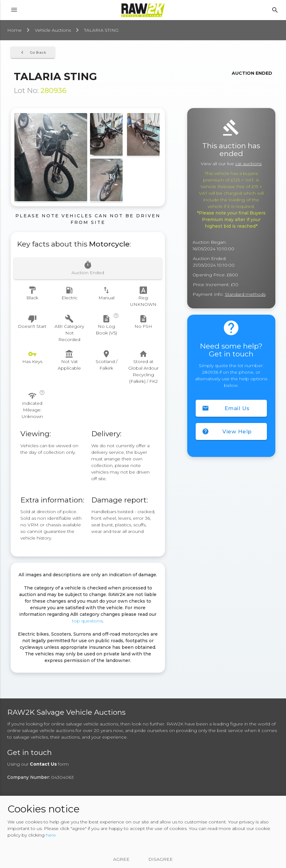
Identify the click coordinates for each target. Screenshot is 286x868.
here (51, 835)
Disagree (161, 859)
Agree (121, 859)
